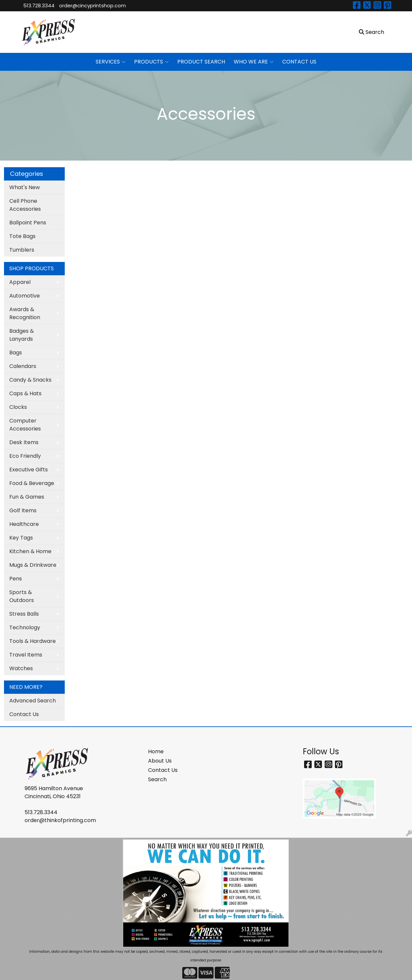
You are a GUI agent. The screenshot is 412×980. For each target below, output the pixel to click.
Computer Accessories (25, 425)
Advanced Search (33, 701)
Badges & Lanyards (22, 335)
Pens (16, 579)
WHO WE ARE (254, 62)
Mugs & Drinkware (33, 565)
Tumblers (22, 250)
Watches (21, 668)
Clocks (18, 407)
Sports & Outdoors (22, 596)
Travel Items (26, 655)
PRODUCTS (151, 62)
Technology (25, 627)
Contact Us (24, 714)
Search (157, 779)
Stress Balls (24, 614)
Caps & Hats (25, 393)
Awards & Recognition (25, 313)
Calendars (23, 366)
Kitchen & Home (30, 551)
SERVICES (111, 62)
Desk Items (24, 442)
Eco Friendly (25, 456)
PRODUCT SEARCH (201, 62)
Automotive (25, 296)
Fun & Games (27, 497)
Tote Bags (22, 236)
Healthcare (24, 524)
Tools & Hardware (33, 641)
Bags (16, 353)
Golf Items (23, 510)
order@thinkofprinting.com (60, 820)
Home (156, 751)
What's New (25, 187)
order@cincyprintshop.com (92, 5)
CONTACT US (299, 62)
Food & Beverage (32, 483)
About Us (160, 761)
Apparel (20, 282)
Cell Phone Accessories (25, 205)
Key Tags (21, 538)
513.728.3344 (39, 5)
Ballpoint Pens (28, 223)
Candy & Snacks (30, 380)
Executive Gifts (29, 470)
